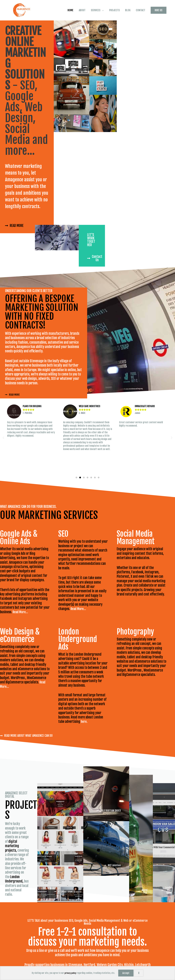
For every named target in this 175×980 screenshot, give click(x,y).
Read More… (21, 636)
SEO (70, 602)
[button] (159, 37)
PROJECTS (114, 37)
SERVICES (96, 37)
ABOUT (82, 37)
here (84, 746)
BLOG (128, 37)
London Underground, (14, 903)
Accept (126, 973)
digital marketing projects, (12, 870)
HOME (70, 37)
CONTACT (141, 37)
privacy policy (70, 973)
